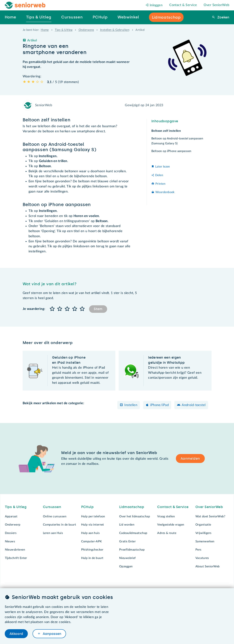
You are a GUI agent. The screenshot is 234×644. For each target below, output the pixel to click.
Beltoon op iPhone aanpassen (171, 151)
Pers (198, 550)
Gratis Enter (127, 541)
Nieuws (10, 541)
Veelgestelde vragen (171, 525)
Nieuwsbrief (128, 558)
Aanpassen (52, 634)
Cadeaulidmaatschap (133, 533)
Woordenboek (165, 192)
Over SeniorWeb (216, 5)
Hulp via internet (93, 525)
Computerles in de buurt (60, 525)
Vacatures (202, 558)
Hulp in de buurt (92, 558)
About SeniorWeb (207, 566)
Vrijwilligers (203, 533)
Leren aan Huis (53, 533)
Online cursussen (55, 516)
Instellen (131, 405)
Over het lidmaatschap (135, 516)
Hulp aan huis (90, 533)
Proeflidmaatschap (132, 550)
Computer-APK (92, 541)
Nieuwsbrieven (15, 550)
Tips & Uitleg (64, 30)
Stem (98, 309)
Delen (159, 175)
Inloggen (154, 5)
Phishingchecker (92, 550)
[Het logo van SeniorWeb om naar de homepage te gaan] (25, 5)
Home (45, 30)
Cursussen (52, 507)
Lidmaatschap (132, 507)
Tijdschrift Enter (16, 558)
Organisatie (203, 525)
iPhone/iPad (159, 405)
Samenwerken (205, 541)
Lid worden (127, 525)
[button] (52, 309)
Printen (160, 184)
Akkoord (16, 634)
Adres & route (167, 533)
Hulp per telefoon (93, 516)
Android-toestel (194, 405)
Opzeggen (126, 566)
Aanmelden (190, 459)
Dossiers (11, 533)
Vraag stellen (166, 516)
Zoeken (223, 17)
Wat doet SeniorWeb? (210, 516)
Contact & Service (183, 5)
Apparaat (11, 516)
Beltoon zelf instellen (166, 131)
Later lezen (163, 167)
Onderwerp (86, 30)
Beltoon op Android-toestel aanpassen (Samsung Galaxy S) (177, 141)
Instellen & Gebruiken (115, 30)
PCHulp (87, 507)
